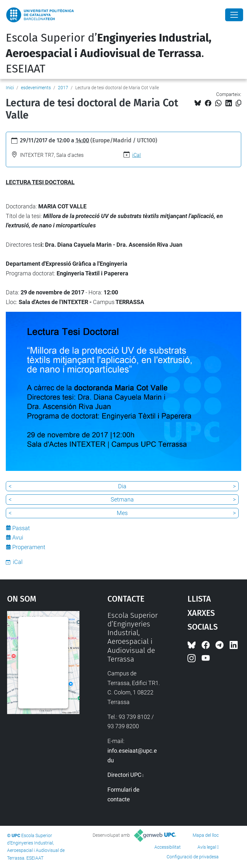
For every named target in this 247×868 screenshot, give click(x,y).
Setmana (122, 499)
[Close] (234, 15)
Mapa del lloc (206, 835)
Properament (29, 547)
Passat (21, 528)
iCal (137, 155)
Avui (18, 537)
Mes (122, 513)
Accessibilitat (168, 847)
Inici (10, 88)
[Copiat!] (238, 103)
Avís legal (207, 847)
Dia (122, 486)
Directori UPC (124, 775)
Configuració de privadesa (193, 857)
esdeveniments (36, 88)
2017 (63, 88)
